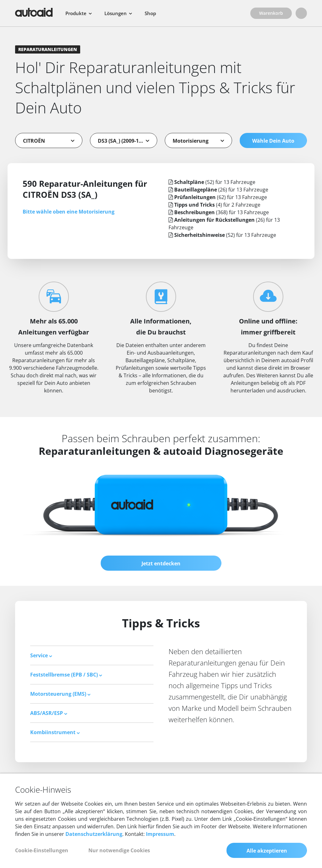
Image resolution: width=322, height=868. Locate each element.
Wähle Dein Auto (273, 141)
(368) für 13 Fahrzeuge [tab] (219, 212)
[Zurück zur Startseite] (34, 12)
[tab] (92, 655)
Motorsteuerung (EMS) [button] (60, 694)
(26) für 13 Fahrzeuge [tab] (218, 190)
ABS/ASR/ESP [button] (49, 713)
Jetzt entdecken (161, 563)
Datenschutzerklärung (94, 834)
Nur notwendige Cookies (119, 850)
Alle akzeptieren (267, 851)
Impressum (160, 834)
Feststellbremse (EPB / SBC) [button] (66, 675)
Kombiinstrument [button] (55, 732)
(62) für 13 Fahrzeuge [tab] (218, 197)
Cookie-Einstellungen (42, 850)
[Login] (301, 13)
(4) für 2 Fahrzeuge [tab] (214, 205)
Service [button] (41, 655)
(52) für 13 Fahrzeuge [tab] (212, 182)
